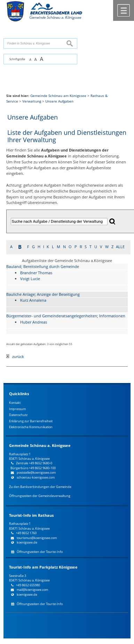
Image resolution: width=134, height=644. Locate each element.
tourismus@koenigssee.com (37, 538)
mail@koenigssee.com (32, 590)
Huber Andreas (34, 322)
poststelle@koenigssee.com (36, 472)
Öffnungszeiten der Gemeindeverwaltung (40, 496)
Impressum (17, 409)
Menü (124, 10)
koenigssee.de (27, 542)
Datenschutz (18, 415)
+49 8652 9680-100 (42, 468)
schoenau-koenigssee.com (36, 477)
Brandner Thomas (36, 273)
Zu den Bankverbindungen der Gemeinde (40, 487)
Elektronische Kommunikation (31, 427)
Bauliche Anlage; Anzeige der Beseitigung (43, 294)
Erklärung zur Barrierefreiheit (31, 421)
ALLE (120, 247)
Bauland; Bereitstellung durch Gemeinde (43, 266)
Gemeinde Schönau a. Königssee (40, 446)
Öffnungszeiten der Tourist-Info (40, 552)
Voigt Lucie (30, 279)
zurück (15, 356)
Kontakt (15, 403)
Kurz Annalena (33, 300)
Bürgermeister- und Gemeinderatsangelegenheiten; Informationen (66, 316)
